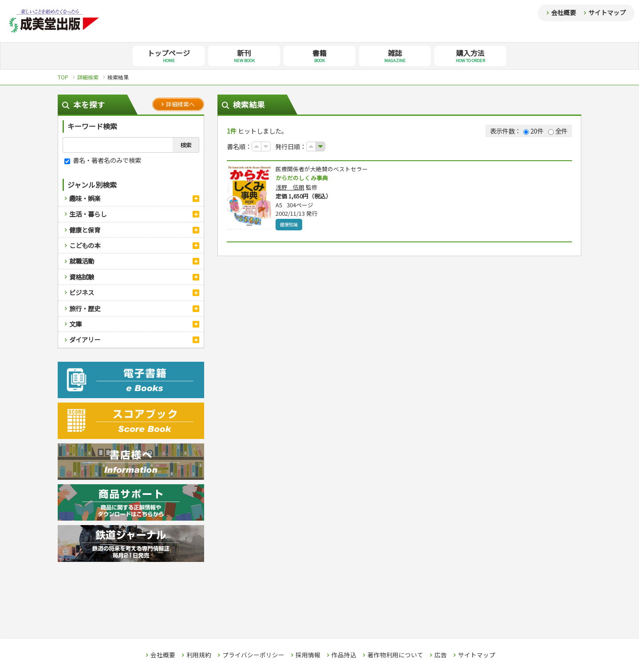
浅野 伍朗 (290, 188)
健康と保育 (85, 230)
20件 (533, 131)
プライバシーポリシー (253, 655)
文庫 (75, 324)
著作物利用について (395, 655)
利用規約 (199, 655)
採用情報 (308, 655)
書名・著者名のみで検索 (103, 160)
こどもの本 (85, 245)
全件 (558, 131)
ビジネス (82, 292)
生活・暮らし (88, 214)
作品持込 (344, 655)
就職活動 (82, 261)
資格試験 (82, 277)
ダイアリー (85, 339)
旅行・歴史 (85, 308)
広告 (441, 655)
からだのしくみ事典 (304, 178)
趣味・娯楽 (85, 198)
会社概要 (564, 12)
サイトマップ (607, 12)
